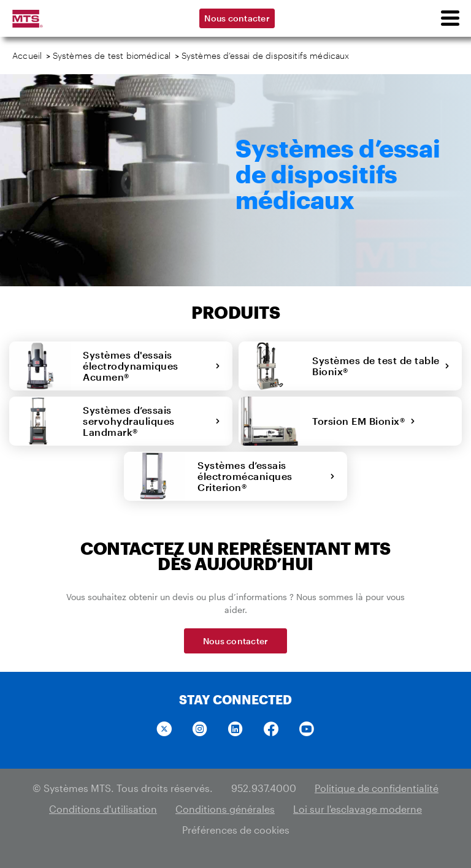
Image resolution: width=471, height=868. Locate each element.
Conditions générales (225, 809)
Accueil (27, 55)
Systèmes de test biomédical (112, 55)
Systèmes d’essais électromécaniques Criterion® (266, 476)
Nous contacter (237, 18)
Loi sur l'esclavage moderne (358, 809)
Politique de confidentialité (377, 788)
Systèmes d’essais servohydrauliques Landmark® (151, 421)
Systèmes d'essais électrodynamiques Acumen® (151, 366)
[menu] (450, 18)
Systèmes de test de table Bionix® (381, 366)
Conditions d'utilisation (103, 809)
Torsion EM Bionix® (364, 421)
